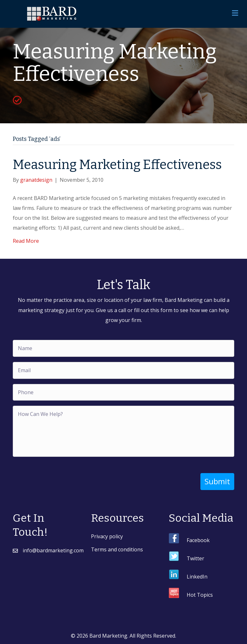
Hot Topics (200, 595)
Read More (26, 241)
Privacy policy (107, 536)
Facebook (198, 540)
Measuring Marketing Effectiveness (117, 165)
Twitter (195, 558)
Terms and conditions (117, 549)
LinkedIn (197, 577)
